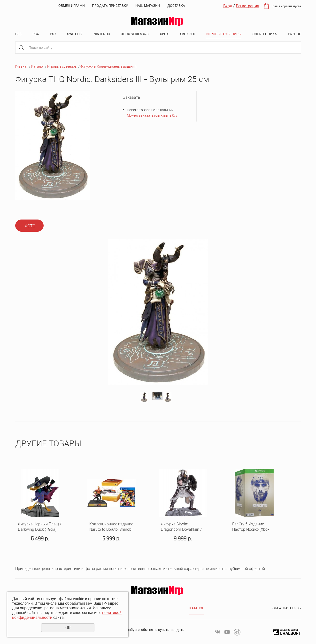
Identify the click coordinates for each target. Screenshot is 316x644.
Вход (228, 6)
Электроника (265, 34)
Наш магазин (148, 5)
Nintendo (102, 34)
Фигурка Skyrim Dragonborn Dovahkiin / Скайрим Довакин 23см (182, 527)
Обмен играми (72, 5)
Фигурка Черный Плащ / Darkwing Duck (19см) (40, 527)
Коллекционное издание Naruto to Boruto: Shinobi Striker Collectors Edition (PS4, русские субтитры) (111, 527)
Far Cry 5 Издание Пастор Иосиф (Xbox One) (251, 527)
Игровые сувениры (224, 34)
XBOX (164, 34)
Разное (294, 34)
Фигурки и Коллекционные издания (108, 66)
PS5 (18, 34)
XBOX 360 (187, 34)
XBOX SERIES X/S (135, 34)
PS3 (53, 34)
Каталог (38, 66)
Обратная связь (287, 608)
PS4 (36, 34)
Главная (22, 66)
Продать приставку (110, 5)
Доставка (176, 5)
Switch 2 (75, 34)
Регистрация (247, 6)
